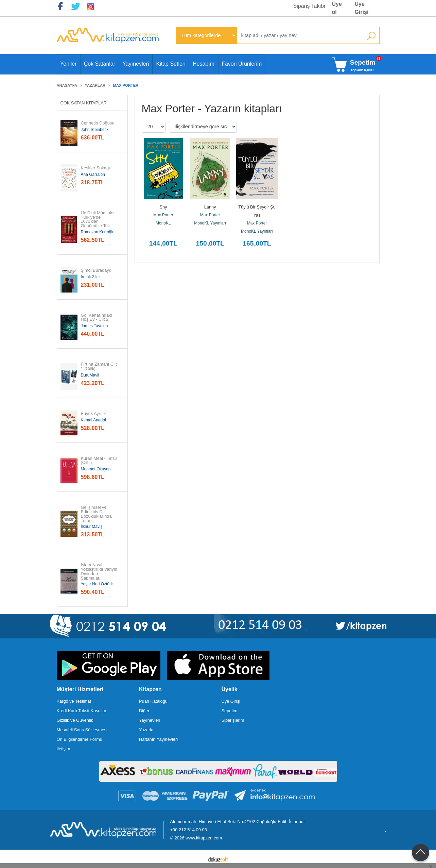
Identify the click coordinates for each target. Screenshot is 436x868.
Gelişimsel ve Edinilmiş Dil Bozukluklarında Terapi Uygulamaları (96, 516)
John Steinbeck (95, 130)
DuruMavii (90, 375)
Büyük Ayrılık (93, 414)
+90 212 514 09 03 (189, 830)
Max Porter (163, 215)
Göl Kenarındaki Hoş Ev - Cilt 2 (97, 318)
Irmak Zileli (91, 277)
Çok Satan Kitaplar (84, 103)
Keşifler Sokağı (95, 168)
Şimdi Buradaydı (97, 271)
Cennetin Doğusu (98, 123)
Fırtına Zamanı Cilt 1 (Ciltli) (100, 367)
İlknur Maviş (92, 527)
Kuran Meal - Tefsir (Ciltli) (100, 461)
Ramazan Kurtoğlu (98, 232)
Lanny (210, 207)
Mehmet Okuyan (96, 469)
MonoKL (163, 223)
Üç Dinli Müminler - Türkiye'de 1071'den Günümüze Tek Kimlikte (100, 222)
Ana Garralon (93, 174)
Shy (163, 207)
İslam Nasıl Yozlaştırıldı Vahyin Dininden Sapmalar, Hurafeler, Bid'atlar (100, 574)
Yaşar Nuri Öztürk (97, 584)
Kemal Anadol (93, 420)
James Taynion (94, 326)
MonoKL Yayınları (210, 223)
